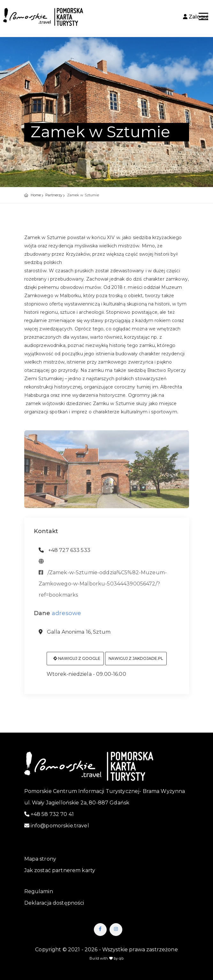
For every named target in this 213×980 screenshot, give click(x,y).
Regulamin (39, 891)
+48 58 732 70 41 (49, 814)
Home (36, 195)
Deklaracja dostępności (54, 903)
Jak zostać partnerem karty (60, 870)
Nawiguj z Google (77, 661)
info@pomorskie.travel (57, 826)
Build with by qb (107, 958)
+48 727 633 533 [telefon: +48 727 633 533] (65, 552)
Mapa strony (40, 859)
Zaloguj (196, 17)
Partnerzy (54, 195)
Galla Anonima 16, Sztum (75, 634)
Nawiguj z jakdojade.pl (136, 661)
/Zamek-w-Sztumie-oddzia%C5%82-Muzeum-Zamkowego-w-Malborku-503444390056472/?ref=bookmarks (103, 586)
